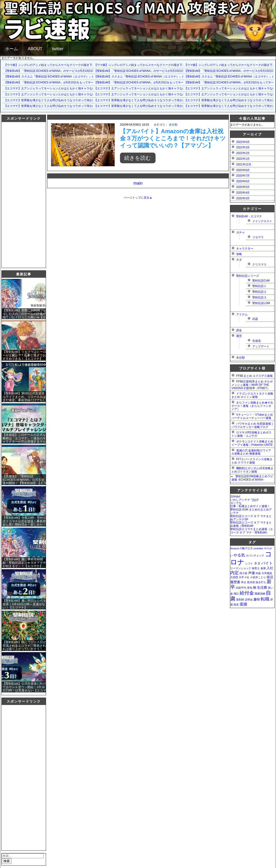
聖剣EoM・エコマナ (249, 216)
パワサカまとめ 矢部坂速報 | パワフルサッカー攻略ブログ (252, 425)
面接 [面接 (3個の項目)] (244, 604)
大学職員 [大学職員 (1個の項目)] (267, 573)
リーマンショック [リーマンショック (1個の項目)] (241, 568)
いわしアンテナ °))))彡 (244, 500)
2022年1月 (243, 159)
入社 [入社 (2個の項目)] (270, 568)
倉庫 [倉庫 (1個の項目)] (263, 568)
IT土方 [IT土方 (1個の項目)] (249, 548)
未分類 (173, 125)
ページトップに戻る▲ (138, 198)
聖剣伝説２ (259, 292)
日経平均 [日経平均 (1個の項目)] (241, 588)
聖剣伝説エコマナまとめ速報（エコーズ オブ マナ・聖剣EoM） (252, 531)
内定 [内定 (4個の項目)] (235, 573)
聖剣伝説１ (259, 286)
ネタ (239, 260)
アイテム (242, 314)
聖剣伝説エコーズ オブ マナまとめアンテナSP (251, 518)
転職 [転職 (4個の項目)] (265, 599)
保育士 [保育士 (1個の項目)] (256, 568)
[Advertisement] (21, 194)
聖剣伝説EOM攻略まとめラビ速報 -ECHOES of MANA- (252, 478)
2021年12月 (244, 164)
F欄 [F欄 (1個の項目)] (242, 548)
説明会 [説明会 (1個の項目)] (249, 600)
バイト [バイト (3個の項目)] (267, 563)
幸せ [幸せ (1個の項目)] (244, 582)
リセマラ (258, 237)
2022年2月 (243, 153)
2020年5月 (243, 187)
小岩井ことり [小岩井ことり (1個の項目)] (258, 577)
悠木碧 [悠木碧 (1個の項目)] (251, 582)
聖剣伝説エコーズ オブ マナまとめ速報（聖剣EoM (251, 524)
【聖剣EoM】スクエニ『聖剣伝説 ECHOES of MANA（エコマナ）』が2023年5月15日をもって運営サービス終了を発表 (80, 77)
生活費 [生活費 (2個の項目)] (262, 587)
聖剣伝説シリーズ (248, 276)
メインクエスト (262, 221)
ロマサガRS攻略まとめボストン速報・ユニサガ (251, 434)
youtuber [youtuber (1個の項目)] (258, 548)
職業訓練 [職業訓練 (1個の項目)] (260, 594)
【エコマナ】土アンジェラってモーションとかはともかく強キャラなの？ (51, 88)
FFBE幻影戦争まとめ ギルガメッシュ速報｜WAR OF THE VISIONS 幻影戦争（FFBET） (252, 385)
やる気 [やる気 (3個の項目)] (239, 555)
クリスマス (259, 264)
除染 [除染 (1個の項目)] (236, 604)
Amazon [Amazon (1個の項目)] (235, 548)
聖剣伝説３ (259, 297)
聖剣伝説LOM (261, 303)
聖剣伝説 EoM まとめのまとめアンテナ (251, 511)
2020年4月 (243, 193)
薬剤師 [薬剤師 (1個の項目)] (240, 600)
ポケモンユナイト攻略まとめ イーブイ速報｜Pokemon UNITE (252, 443)
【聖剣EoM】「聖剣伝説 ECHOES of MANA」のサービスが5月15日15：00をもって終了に (62, 71)
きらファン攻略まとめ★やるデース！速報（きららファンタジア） (252, 406)
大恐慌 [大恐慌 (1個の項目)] (234, 577)
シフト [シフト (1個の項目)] (249, 564)
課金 (239, 330)
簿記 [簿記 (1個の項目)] (236, 594)
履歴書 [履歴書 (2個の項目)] (235, 582)
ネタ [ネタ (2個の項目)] (257, 563)
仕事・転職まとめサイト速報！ (250, 506)
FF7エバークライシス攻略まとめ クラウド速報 (252, 461)
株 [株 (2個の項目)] (255, 587)
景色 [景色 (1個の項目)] (250, 588)
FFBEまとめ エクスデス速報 (254, 376)
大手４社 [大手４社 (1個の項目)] (244, 577)
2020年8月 (243, 170)
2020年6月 (243, 181)
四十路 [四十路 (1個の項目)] (243, 573)
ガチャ (240, 232)
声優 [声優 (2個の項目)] (252, 573)
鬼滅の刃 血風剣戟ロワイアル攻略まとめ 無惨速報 (251, 452)
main (138, 183)
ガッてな (236, 503)
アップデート (261, 346)
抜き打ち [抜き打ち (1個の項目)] (261, 582)
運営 (239, 336)
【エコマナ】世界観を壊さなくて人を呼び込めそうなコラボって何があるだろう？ (57, 100)
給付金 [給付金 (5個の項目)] (247, 593)
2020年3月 (243, 198)
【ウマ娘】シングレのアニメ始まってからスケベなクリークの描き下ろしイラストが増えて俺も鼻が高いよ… (74, 65)
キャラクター (245, 249)
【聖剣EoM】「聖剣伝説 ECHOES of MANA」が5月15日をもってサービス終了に (56, 82)
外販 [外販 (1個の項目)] (258, 573)
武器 (255, 319)
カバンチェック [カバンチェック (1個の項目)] (255, 555)
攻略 (239, 254)
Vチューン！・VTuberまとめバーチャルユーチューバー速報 (252, 416)
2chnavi (235, 496)
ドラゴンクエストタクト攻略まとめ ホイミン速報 (252, 395)
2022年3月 (243, 147)
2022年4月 (243, 142)
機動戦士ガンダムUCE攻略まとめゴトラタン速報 (252, 470)
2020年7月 (243, 176)
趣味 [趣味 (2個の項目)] (257, 599)
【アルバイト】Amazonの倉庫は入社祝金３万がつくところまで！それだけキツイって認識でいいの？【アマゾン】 (173, 138)
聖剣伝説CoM (261, 281)
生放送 (257, 341)
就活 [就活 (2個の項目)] (270, 577)
